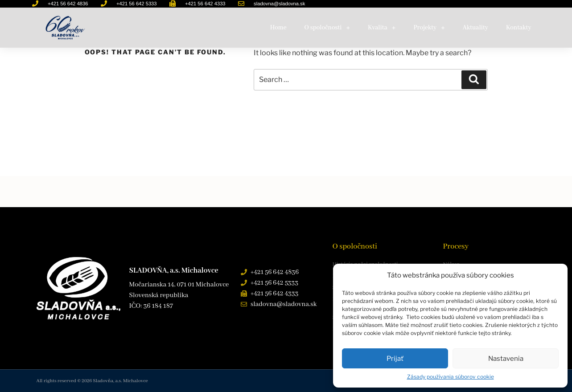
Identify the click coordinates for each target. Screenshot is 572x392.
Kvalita (382, 28)
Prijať (395, 359)
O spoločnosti (327, 28)
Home (278, 28)
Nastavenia (506, 359)
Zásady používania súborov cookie (451, 377)
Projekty (429, 28)
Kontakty (519, 28)
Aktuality (475, 28)
